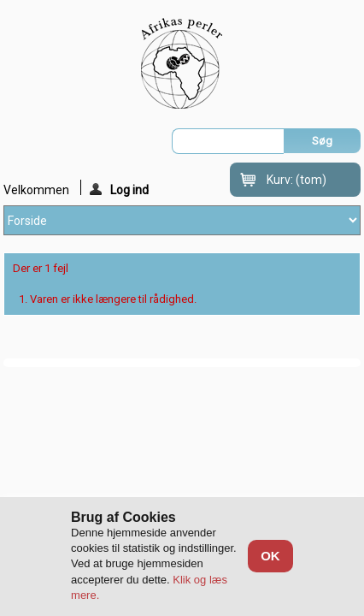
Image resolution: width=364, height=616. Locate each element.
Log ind (119, 189)
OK (270, 556)
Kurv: (296, 180)
